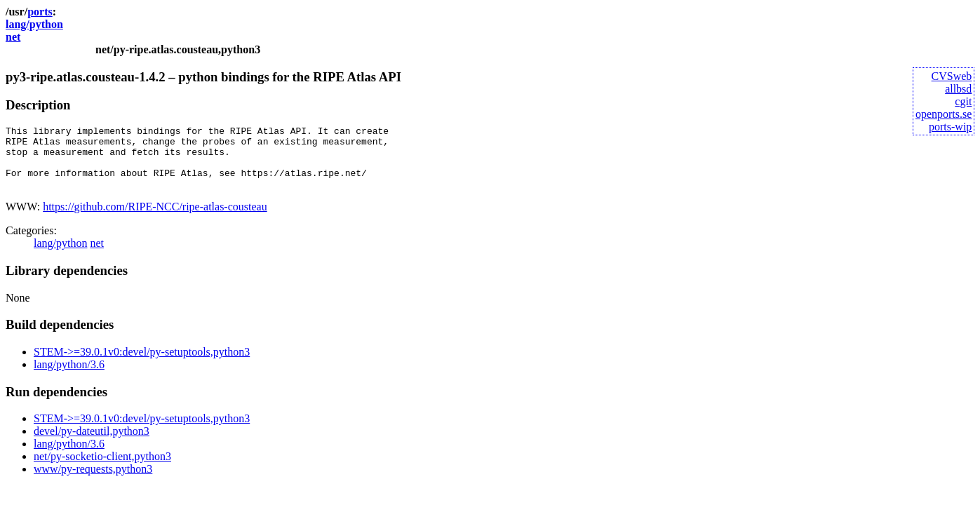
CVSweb (952, 76)
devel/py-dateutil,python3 (92, 444)
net (13, 37)
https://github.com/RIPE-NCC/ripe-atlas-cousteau (155, 219)
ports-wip (950, 127)
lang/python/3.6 (69, 377)
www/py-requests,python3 (93, 482)
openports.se (944, 114)
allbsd (958, 89)
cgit (963, 101)
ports (40, 12)
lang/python (34, 24)
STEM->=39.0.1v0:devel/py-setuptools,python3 (142, 364)
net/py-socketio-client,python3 (102, 469)
